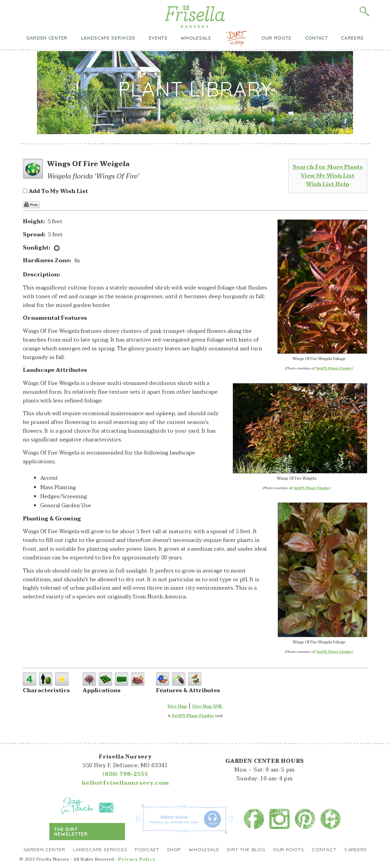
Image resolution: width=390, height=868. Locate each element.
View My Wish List (328, 176)
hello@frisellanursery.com (125, 783)
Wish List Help (328, 184)
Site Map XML (207, 706)
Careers (352, 38)
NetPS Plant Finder (334, 368)
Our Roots (276, 38)
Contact (316, 38)
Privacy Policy (137, 859)
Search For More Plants (328, 167)
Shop (174, 850)
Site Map (177, 706)
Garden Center (47, 38)
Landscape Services (108, 38)
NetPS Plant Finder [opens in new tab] (193, 716)
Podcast (147, 850)
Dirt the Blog (236, 38)
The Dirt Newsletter (71, 832)
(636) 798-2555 (125, 774)
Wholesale (196, 38)
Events (158, 38)
